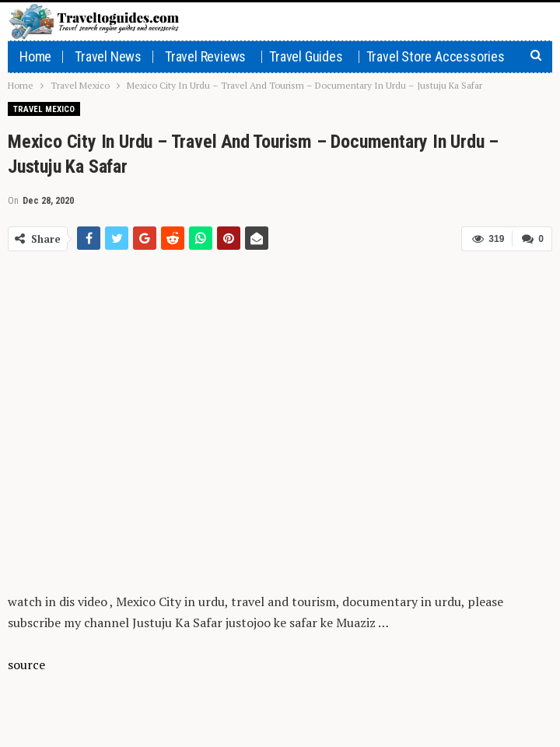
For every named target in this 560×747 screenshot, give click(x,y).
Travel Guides (306, 56)
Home (35, 56)
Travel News (108, 56)
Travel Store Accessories (436, 56)
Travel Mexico (44, 109)
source (26, 665)
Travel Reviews (205, 56)
